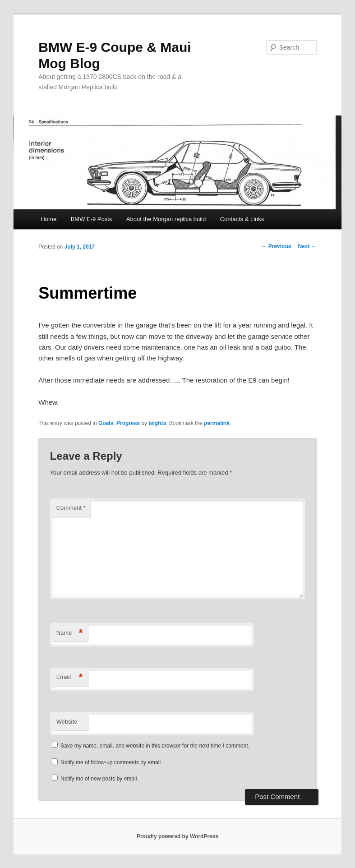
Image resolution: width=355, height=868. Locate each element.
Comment (71, 508)
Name (70, 633)
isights (157, 423)
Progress (128, 423)
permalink (217, 423)
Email (70, 677)
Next (307, 246)
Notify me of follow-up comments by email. (111, 762)
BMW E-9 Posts (92, 219)
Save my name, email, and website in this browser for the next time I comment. (155, 746)
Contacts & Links (242, 219)
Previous (276, 246)
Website (67, 722)
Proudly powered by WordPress (177, 836)
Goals (106, 423)
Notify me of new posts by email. (99, 779)
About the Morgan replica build (166, 219)
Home (48, 219)
